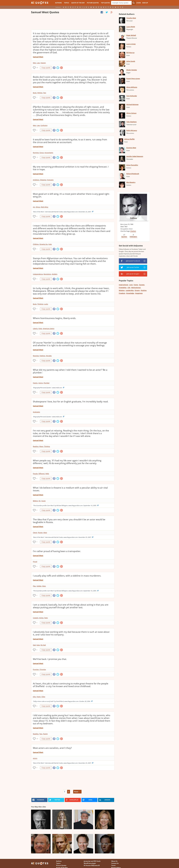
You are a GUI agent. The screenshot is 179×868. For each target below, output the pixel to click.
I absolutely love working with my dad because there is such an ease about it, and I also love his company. (71, 633)
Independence (38, 274)
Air (39, 501)
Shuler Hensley (132, 70)
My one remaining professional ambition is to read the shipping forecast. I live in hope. (71, 168)
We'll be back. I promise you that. (50, 659)
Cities (43, 697)
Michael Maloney (132, 104)
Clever (35, 533)
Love (131, 285)
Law (38, 63)
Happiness (139, 293)
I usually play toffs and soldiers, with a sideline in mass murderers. (67, 576)
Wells (47, 474)
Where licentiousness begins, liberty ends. (54, 318)
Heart (39, 697)
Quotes (124, 237)
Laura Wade (131, 27)
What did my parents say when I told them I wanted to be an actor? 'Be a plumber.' (70, 371)
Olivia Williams (132, 87)
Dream (137, 290)
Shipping (43, 180)
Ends (40, 329)
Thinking (40, 304)
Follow (134, 218)
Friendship (123, 288)
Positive (144, 290)
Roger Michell (131, 35)
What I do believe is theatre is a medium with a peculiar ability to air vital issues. (70, 489)
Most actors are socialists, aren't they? (52, 748)
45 (37, 68)
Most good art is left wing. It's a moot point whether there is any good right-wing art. (71, 195)
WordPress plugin (90, 863)
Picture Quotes (93, 3)
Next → (77, 792)
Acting (41, 618)
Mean (41, 446)
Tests (46, 618)
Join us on (133, 261)
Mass (44, 586)
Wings (38, 207)
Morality (49, 356)
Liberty (35, 329)
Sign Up (145, 3)
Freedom (122, 293)
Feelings (42, 356)
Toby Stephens (131, 122)
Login (138, 3)
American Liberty (49, 329)
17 (37, 157)
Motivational (136, 288)
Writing (40, 93)
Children (36, 244)
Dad (34, 645)
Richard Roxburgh (133, 174)
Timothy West (131, 18)
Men (34, 63)
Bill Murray (130, 53)
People (35, 474)
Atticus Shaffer (130, 139)
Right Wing (45, 207)
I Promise (43, 669)
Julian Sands (131, 61)
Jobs (34, 697)
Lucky (46, 304)
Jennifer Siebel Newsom (135, 156)
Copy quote (46, 68)
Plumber (47, 383)
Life (129, 288)
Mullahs (55, 274)
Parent (35, 383)
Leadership (130, 290)
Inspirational (123, 285)
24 (37, 739)
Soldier (39, 586)
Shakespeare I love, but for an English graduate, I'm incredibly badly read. (71, 402)
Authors (58, 3)
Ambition (36, 180)
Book (35, 93)
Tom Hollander (132, 96)
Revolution (47, 274)
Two (45, 93)
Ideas (45, 533)
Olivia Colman (131, 113)
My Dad (43, 645)
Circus (42, 153)
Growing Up (43, 244)
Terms (113, 865)
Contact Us (115, 863)
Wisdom (122, 290)
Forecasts (50, 180)
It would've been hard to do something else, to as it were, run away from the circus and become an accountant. (70, 141)
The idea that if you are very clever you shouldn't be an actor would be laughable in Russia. (69, 521)
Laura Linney (131, 44)
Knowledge (130, 293)
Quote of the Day (78, 3)
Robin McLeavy (132, 130)
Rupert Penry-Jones (133, 79)
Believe (35, 501)
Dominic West (131, 148)
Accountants (49, 153)
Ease (38, 645)
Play (34, 586)
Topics (67, 3)
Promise (36, 669)
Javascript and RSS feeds (92, 861)
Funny (136, 285)
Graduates (36, 412)
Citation (133, 231)
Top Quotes (105, 3)
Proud (35, 562)
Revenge (36, 356)
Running (36, 153)
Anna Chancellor (132, 165)
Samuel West (38, 57)
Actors (41, 383)
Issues (43, 501)
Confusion (44, 125)
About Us (114, 861)
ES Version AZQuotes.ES (92, 865)
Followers (133, 237)
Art (34, 207)
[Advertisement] (73, 22)
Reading (36, 446)
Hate (50, 244)
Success (142, 285)
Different (41, 474)
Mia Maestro (131, 182)
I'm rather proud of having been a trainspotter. (57, 551)
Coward (36, 618)
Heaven (43, 63)
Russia (40, 533)
